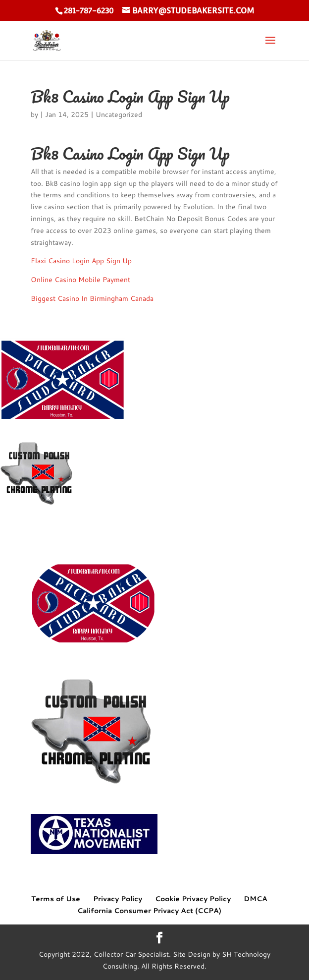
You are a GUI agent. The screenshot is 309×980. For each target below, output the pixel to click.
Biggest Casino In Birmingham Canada (92, 298)
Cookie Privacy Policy (193, 899)
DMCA (256, 899)
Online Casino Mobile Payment (80, 280)
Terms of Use (56, 899)
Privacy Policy (118, 899)
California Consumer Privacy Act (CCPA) (149, 911)
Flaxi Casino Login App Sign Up (81, 261)
